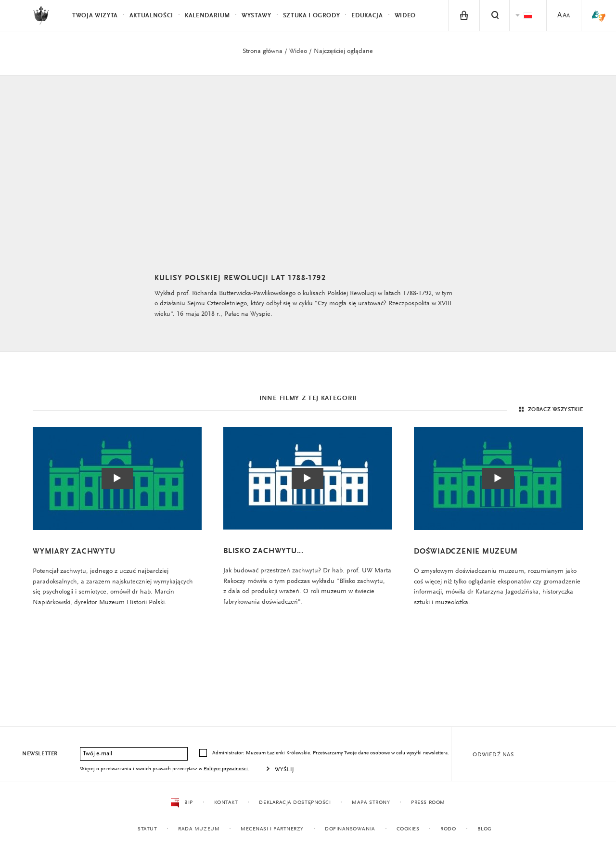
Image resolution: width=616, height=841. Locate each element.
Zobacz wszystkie (550, 411)
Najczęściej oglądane (343, 52)
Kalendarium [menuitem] (207, 16)
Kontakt (226, 803)
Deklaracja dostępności (295, 803)
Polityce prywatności (226, 769)
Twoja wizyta (95, 16)
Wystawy (257, 16)
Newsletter (40, 754)
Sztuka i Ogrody (312, 16)
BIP (182, 803)
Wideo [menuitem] (405, 16)
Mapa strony (371, 803)
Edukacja (367, 16)
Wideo (298, 52)
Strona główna (263, 52)
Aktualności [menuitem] (151, 16)
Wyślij (285, 770)
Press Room (428, 803)
